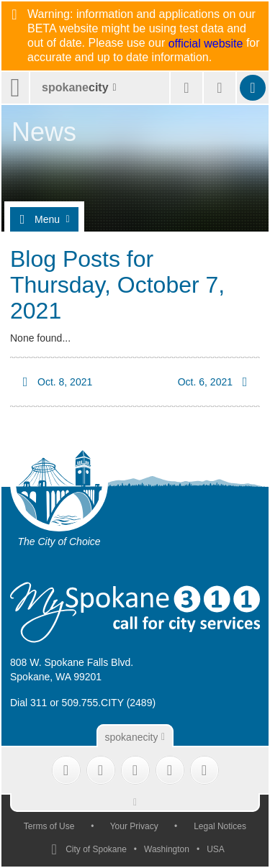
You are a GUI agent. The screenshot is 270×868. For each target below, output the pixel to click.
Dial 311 (28, 703)
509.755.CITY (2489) (109, 703)
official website (206, 44)
